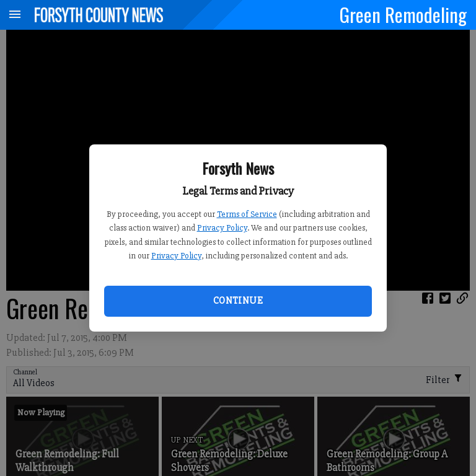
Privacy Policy (222, 228)
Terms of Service (247, 214)
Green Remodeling (403, 14)
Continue (238, 301)
